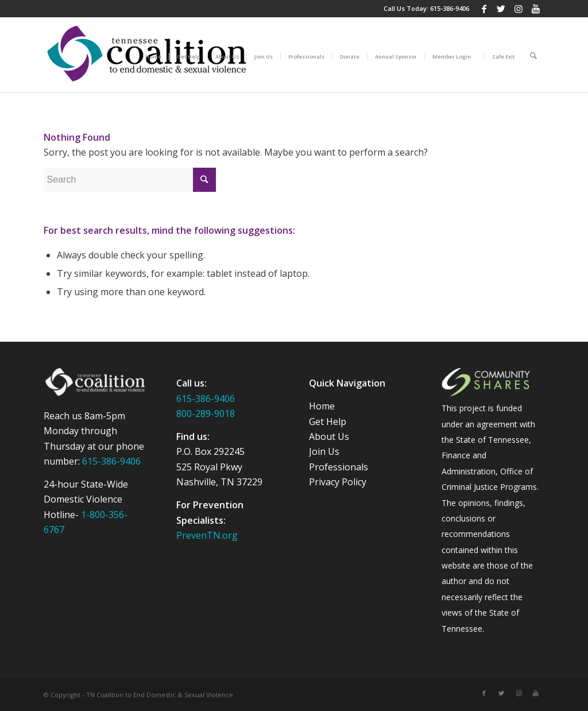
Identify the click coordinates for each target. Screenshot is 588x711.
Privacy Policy (338, 482)
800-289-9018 (206, 414)
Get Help (328, 422)
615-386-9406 (450, 8)
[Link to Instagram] (518, 9)
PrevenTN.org (207, 535)
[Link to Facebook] (484, 9)
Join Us (324, 451)
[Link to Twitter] (501, 9)
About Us (329, 436)
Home (322, 406)
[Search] (533, 55)
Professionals (339, 467)
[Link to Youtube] (536, 9)
